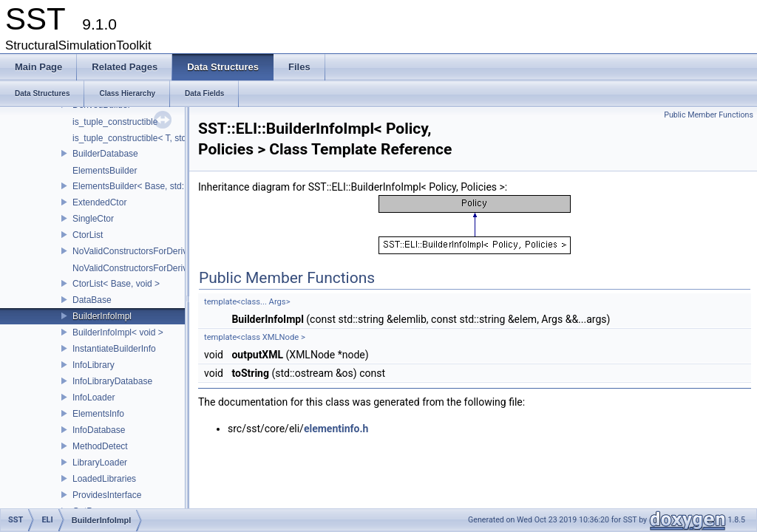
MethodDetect (100, 446)
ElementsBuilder (105, 171)
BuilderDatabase (105, 154)
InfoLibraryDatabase (112, 381)
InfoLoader (94, 398)
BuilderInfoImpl (102, 316)
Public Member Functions (709, 115)
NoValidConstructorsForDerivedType (145, 251)
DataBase (92, 300)
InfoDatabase (99, 430)
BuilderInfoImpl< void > (118, 332)
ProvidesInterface (107, 495)
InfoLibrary (94, 365)
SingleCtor (93, 219)
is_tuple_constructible (115, 122)
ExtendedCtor (99, 202)
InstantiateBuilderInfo (114, 349)
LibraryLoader (100, 463)
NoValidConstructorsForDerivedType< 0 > (155, 268)
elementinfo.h (336, 429)
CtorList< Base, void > (116, 284)
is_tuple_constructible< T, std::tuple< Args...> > (164, 138)
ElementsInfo (98, 414)
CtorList (88, 235)
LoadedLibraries (104, 479)
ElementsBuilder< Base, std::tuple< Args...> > (162, 186)
